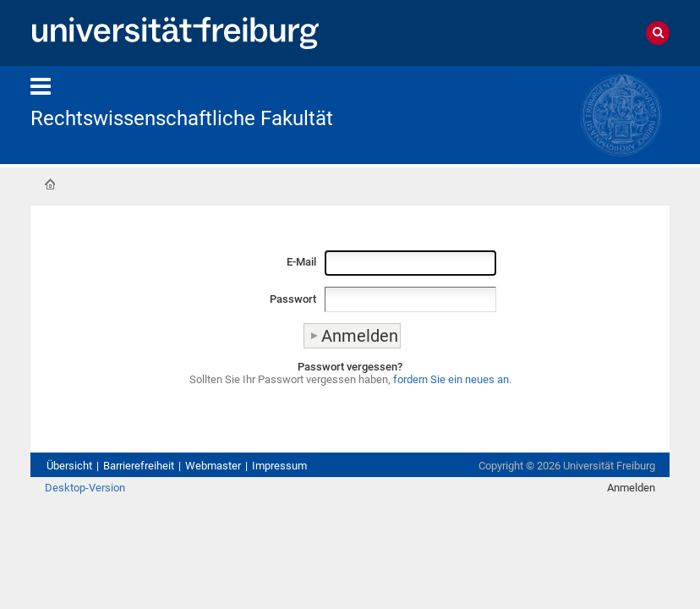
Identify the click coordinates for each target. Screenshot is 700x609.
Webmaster (213, 466)
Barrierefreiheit (139, 466)
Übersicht (69, 466)
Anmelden (631, 488)
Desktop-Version (85, 488)
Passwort (293, 299)
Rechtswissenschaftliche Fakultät (182, 118)
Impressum (279, 466)
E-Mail (301, 262)
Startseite (50, 184)
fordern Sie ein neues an (451, 379)
